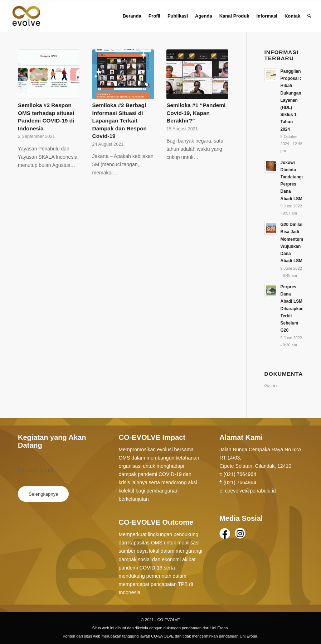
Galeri (271, 386)
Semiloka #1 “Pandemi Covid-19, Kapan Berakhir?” (196, 113)
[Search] (309, 16)
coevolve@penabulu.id (251, 491)
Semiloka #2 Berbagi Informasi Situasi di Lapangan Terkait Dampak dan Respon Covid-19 (120, 121)
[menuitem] (132, 16)
